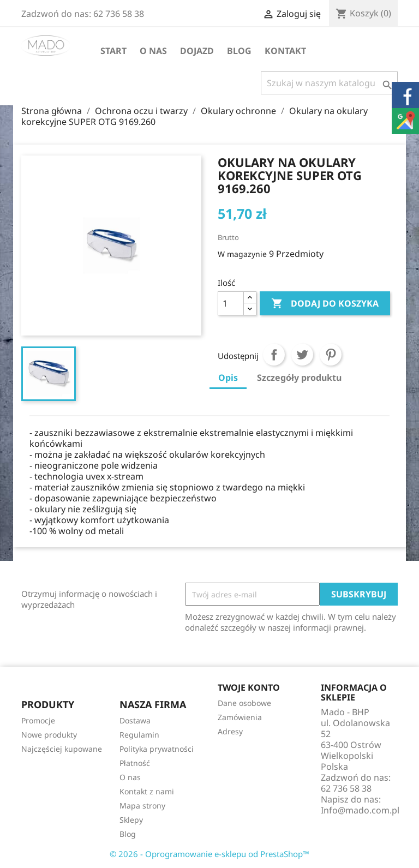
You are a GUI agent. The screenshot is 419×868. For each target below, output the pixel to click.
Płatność (135, 763)
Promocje (38, 720)
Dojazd (197, 51)
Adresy (230, 731)
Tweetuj (302, 355)
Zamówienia (240, 717)
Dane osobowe (244, 703)
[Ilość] (231, 303)
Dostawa (135, 720)
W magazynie (242, 254)
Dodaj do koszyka (325, 304)
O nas (153, 51)
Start (113, 51)
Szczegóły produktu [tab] (299, 378)
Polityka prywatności (157, 749)
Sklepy (131, 820)
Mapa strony (142, 806)
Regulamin (139, 735)
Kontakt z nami (147, 791)
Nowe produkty (49, 735)
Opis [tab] (228, 378)
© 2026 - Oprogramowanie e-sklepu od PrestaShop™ (209, 854)
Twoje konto (249, 687)
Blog (239, 51)
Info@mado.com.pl (360, 810)
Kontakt (285, 51)
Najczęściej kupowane (62, 749)
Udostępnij (274, 355)
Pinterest (331, 355)
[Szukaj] (329, 83)
